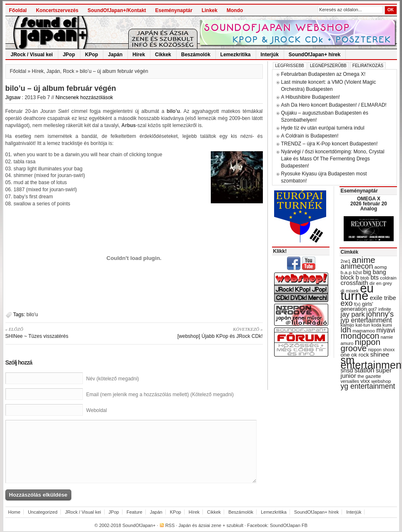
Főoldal (18, 10)
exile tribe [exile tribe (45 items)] (383, 298)
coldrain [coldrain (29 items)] (388, 278)
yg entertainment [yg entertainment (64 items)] (368, 386)
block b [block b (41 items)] (350, 277)
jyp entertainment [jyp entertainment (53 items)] (366, 320)
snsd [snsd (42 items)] (347, 370)
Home (14, 512)
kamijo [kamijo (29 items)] (347, 325)
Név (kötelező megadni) (113, 379)
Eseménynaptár (174, 10)
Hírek (139, 55)
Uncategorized (43, 512)
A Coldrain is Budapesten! (310, 136)
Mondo (235, 10)
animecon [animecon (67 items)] (357, 266)
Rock (69, 71)
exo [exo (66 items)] (347, 303)
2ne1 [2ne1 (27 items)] (346, 261)
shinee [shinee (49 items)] (380, 354)
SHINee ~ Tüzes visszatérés (67, 332)
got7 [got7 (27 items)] (373, 309)
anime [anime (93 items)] (364, 260)
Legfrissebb (290, 66)
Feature (135, 512)
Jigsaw (13, 97)
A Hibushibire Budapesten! (311, 97)
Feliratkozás (368, 66)
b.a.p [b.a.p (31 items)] (346, 272)
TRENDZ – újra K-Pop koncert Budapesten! (330, 144)
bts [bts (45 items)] (375, 277)
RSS (170, 525)
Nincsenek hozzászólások (84, 97)
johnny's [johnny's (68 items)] (380, 314)
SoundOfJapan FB (289, 525)
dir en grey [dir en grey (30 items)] (381, 283)
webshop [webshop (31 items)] (381, 381)
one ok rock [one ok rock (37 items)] (355, 355)
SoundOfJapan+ (139, 525)
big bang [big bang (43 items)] (375, 272)
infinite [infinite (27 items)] (385, 309)
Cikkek (163, 55)
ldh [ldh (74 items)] (346, 330)
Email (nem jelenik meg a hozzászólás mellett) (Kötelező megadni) (160, 395)
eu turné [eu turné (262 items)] (357, 292)
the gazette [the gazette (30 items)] (369, 376)
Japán (115, 55)
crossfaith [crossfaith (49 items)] (355, 283)
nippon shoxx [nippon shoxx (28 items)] (381, 350)
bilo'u (32, 315)
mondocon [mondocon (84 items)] (360, 336)
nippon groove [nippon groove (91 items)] (361, 345)
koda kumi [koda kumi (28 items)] (382, 325)
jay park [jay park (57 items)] (353, 314)
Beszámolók (196, 55)
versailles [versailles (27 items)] (350, 381)
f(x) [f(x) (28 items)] (357, 304)
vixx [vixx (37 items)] (365, 381)
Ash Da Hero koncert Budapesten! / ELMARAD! (334, 105)
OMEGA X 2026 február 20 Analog (369, 204)
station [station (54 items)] (365, 370)
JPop (69, 55)
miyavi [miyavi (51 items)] (386, 330)
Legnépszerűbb (328, 66)
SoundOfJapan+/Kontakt (117, 10)
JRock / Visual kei (32, 55)
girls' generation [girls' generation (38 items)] (357, 306)
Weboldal (97, 410)
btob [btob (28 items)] (365, 278)
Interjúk (270, 55)
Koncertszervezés (57, 10)
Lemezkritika (236, 55)
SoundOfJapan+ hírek (315, 55)
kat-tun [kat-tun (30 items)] (363, 325)
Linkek (210, 10)
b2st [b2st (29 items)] (357, 272)
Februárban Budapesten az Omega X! (323, 74)
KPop (91, 55)
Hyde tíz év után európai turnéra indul (323, 128)
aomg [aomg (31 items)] (381, 267)
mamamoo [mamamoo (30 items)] (364, 331)
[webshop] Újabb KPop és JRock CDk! (201, 332)
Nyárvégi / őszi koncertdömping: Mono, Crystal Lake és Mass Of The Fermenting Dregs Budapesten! (333, 159)
